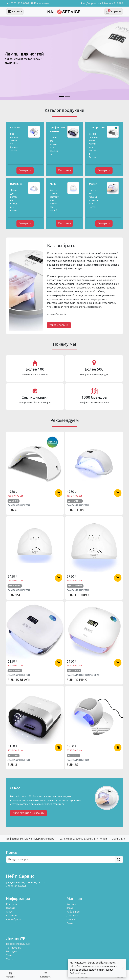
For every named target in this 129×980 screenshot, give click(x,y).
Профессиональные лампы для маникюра (29, 839)
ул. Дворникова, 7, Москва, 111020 (102, 3)
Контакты (12, 904)
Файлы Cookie (78, 973)
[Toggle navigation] (15, 12)
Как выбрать (13, 919)
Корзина (71, 904)
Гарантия (11, 916)
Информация (40, 3)
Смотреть (25, 170)
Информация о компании (28, 813)
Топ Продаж (13, 948)
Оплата (71, 919)
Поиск (70, 923)
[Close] (123, 968)
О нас (9, 912)
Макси (10, 959)
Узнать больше (59, 325)
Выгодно (11, 951)
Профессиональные (18, 944)
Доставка (72, 916)
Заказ (70, 908)
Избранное (73, 912)
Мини (9, 955)
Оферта (11, 908)
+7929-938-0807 (18, 3)
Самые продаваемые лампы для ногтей (83, 839)
